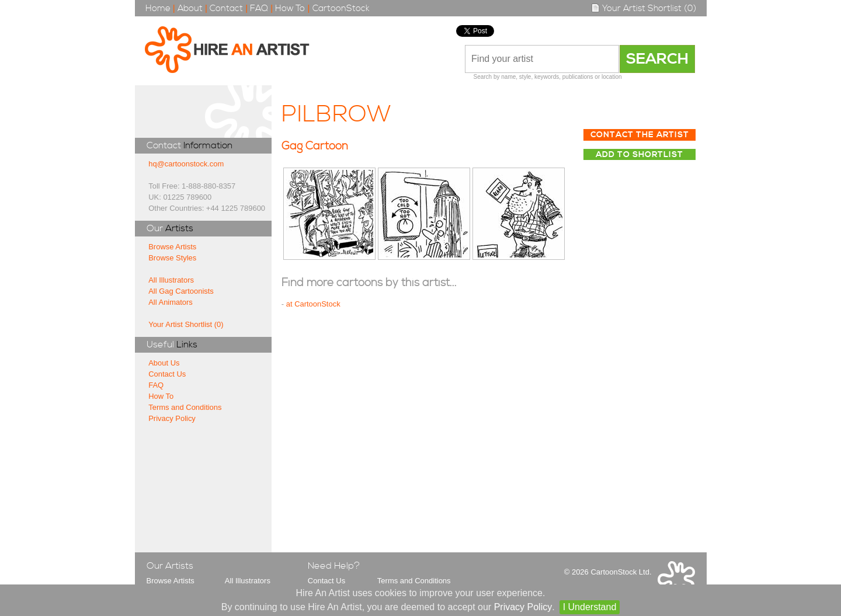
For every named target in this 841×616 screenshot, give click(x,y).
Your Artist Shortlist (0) (644, 8)
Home (158, 8)
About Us (164, 363)
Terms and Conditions (185, 407)
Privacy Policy (172, 418)
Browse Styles (172, 258)
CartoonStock (341, 8)
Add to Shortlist (640, 155)
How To (290, 8)
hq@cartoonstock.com (186, 164)
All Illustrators (171, 280)
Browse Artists (172, 247)
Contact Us (167, 374)
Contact (226, 8)
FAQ (259, 8)
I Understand (590, 607)
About (190, 8)
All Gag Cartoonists (181, 291)
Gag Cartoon (315, 146)
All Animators (171, 302)
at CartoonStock (313, 304)
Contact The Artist (640, 135)
